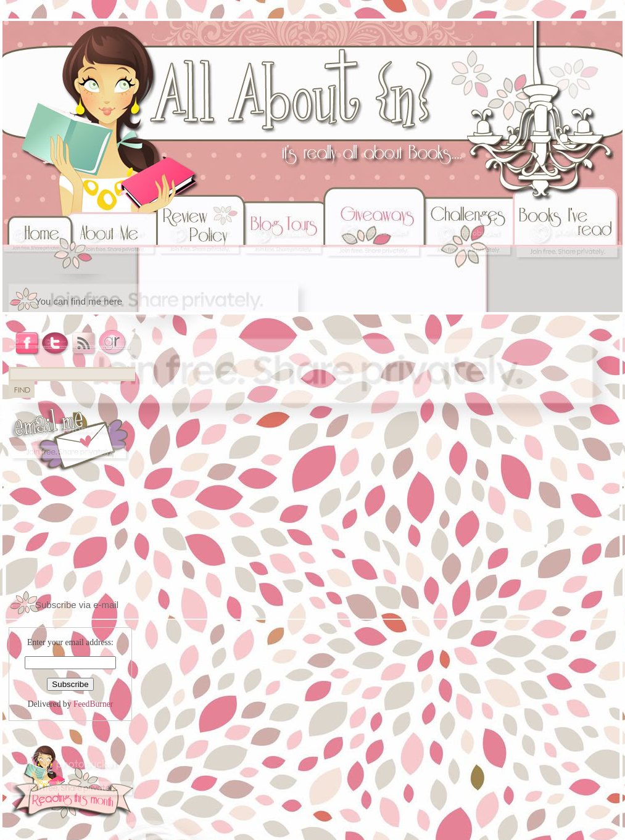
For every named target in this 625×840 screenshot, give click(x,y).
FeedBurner (93, 704)
